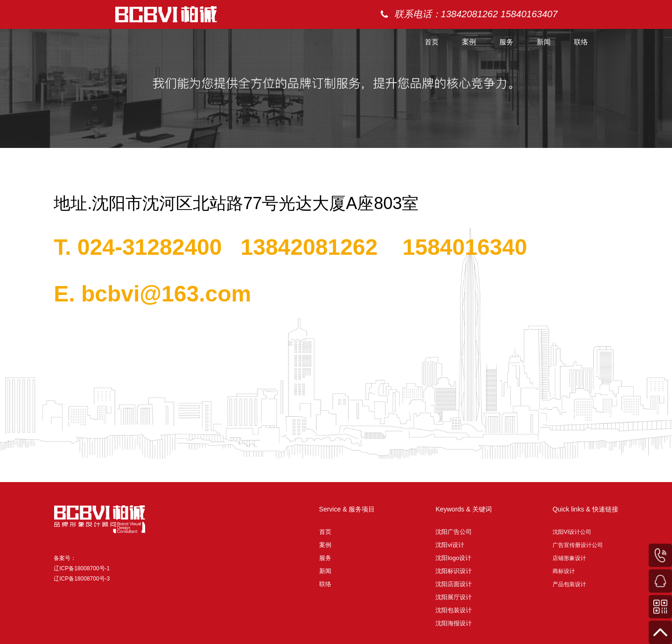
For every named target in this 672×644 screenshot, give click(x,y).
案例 (469, 42)
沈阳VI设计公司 (572, 532)
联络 (581, 42)
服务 (506, 42)
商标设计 (564, 571)
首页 (432, 42)
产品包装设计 (569, 584)
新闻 (544, 42)
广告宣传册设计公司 (578, 545)
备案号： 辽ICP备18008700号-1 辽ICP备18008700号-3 (82, 568)
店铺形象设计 (569, 558)
